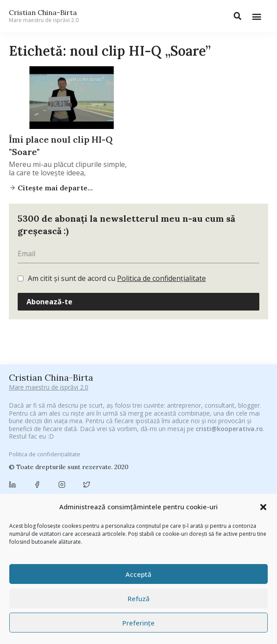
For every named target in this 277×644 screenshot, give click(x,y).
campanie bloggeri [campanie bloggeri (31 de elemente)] (99, 462)
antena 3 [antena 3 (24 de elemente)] (180, 441)
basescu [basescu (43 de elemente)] (106, 451)
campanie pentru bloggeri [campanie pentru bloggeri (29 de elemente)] (168, 462)
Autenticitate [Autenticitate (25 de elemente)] (30, 452)
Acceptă (138, 574)
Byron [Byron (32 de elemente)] (55, 462)
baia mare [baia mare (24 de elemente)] (70, 452)
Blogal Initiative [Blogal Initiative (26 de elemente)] (149, 452)
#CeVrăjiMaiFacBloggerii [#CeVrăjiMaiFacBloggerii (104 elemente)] (109, 429)
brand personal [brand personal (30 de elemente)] (200, 452)
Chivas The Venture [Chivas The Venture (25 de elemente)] (90, 475)
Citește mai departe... (54, 188)
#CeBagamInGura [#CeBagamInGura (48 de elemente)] (37, 429)
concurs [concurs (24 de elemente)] (136, 475)
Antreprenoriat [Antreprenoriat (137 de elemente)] (226, 441)
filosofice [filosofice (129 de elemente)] (216, 487)
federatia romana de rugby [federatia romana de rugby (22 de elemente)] (154, 488)
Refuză (139, 599)
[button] (263, 507)
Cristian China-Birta (44, 16)
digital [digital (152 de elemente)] (97, 487)
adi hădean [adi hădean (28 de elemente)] (143, 441)
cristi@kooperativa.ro (229, 371)
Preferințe (138, 623)
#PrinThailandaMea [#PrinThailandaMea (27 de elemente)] (39, 441)
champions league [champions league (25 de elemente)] (236, 462)
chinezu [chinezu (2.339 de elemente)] (34, 474)
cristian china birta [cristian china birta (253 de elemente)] (188, 474)
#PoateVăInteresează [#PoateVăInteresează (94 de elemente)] (189, 429)
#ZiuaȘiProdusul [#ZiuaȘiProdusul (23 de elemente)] (96, 441)
